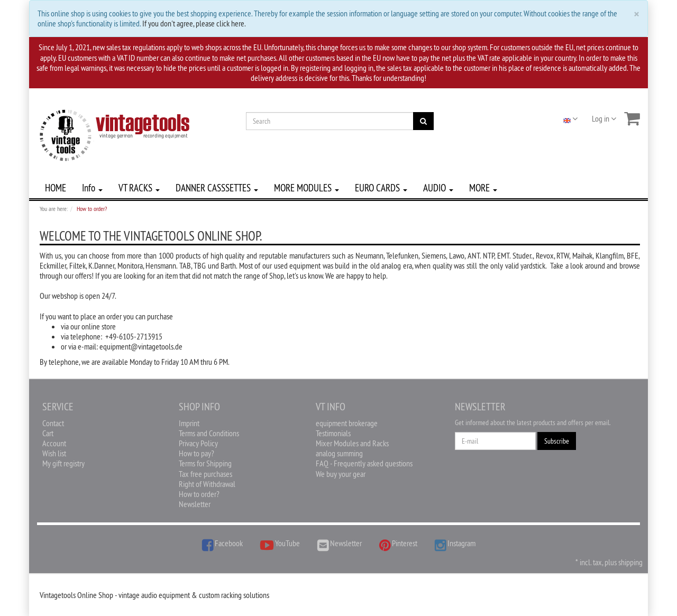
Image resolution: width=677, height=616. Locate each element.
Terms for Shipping (205, 463)
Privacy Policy (198, 443)
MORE (483, 188)
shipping (630, 562)
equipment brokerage (347, 423)
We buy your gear (341, 474)
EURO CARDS (381, 188)
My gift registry (63, 463)
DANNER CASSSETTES (217, 188)
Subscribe (557, 441)
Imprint (189, 423)
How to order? (199, 494)
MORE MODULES (307, 188)
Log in (604, 118)
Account (54, 443)
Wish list (54, 453)
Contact (53, 423)
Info (92, 188)
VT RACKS (139, 188)
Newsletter (195, 504)
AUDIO (438, 188)
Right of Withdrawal (207, 484)
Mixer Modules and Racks (352, 443)
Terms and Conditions (209, 433)
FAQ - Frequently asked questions (364, 463)
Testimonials (333, 433)
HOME (56, 188)
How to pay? (196, 453)
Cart (48, 433)
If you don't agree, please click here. (194, 23)
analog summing (339, 453)
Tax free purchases (205, 474)
